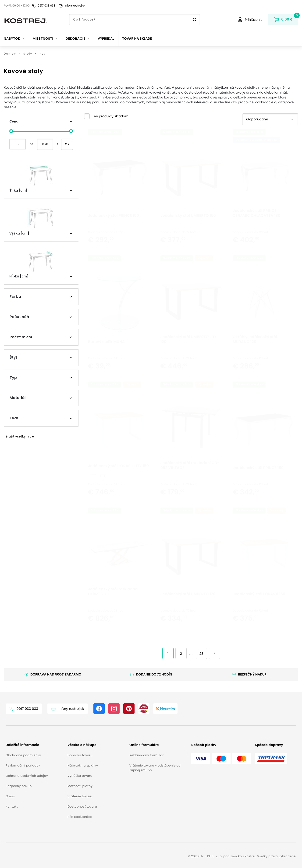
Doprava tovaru (80, 755)
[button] (106, 116)
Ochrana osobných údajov (27, 776)
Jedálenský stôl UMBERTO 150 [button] (188, 227)
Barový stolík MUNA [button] (106, 353)
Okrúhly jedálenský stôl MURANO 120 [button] (255, 351)
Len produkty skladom (110, 116)
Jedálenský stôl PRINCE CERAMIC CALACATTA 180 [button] (256, 224)
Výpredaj (106, 38)
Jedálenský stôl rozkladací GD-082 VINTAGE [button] (190, 477)
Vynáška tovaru (80, 776)
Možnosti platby (80, 786)
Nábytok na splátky (83, 765)
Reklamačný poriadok (23, 765)
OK (67, 144)
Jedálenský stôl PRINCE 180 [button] (258, 479)
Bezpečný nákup (19, 786)
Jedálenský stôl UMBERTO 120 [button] (188, 605)
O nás (10, 796)
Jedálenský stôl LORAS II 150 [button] (259, 605)
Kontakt (12, 807)
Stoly (28, 54)
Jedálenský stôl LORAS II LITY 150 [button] (118, 477)
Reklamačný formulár (146, 755)
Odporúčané (270, 119)
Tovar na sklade (137, 38)
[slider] (11, 131)
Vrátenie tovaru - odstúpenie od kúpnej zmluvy (155, 768)
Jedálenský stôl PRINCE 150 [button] (114, 227)
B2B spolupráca (80, 817)
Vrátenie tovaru (80, 796)
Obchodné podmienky (23, 755)
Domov (10, 54)
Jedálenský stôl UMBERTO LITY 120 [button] (189, 351)
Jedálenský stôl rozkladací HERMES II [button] (113, 603)
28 (201, 654)
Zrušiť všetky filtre (20, 436)
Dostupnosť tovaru (82, 807)
